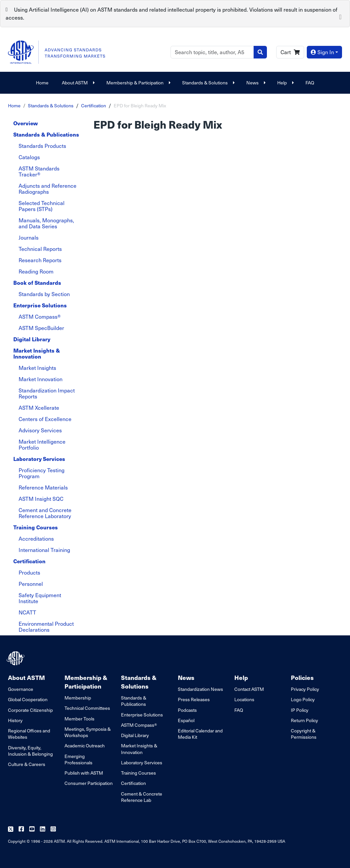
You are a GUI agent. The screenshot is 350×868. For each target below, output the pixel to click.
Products (29, 572)
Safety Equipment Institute (40, 598)
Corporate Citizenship (30, 710)
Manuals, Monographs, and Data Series (46, 223)
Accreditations (36, 539)
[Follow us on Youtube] (32, 829)
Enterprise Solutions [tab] (40, 305)
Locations (244, 699)
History (15, 720)
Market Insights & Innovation (139, 749)
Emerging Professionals (78, 759)
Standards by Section (44, 294)
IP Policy (300, 710)
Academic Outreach (85, 746)
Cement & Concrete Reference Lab (142, 797)
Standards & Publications (134, 701)
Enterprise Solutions (142, 715)
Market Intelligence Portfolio (42, 444)
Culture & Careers (27, 764)
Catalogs (29, 157)
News (255, 83)
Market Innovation (41, 379)
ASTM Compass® (40, 317)
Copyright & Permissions (304, 734)
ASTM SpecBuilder (41, 328)
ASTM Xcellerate (39, 408)
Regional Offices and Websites (29, 734)
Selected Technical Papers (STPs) (42, 206)
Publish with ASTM (84, 773)
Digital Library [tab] (32, 339)
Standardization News (200, 689)
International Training (44, 550)
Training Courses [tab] (36, 527)
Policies (302, 677)
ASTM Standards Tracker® (39, 171)
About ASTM (77, 83)
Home (42, 83)
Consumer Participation (89, 783)
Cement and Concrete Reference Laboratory (45, 513)
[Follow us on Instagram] (53, 829)
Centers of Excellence (45, 419)
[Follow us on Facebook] (21, 829)
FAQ (310, 83)
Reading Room (36, 271)
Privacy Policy (305, 689)
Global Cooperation (28, 699)
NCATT (27, 612)
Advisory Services (40, 430)
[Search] (212, 52)
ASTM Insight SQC (41, 499)
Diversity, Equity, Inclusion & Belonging (30, 751)
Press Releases (194, 699)
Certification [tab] (29, 561)
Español (186, 720)
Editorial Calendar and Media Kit (200, 734)
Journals (29, 237)
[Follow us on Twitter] (11, 829)
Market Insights (37, 368)
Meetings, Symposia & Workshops (88, 732)
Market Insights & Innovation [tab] (37, 353)
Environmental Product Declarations (46, 627)
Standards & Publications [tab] (46, 134)
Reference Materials (43, 487)
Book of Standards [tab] (37, 283)
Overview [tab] (26, 123)
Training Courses (138, 773)
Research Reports (40, 260)
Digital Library (135, 735)
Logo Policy (303, 699)
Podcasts (187, 710)
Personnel (31, 584)
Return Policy (304, 720)
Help (285, 83)
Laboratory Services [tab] (39, 459)
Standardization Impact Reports (47, 393)
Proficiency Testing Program (42, 473)
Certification (94, 106)
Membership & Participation (138, 83)
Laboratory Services (142, 762)
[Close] (340, 16)
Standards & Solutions (208, 83)
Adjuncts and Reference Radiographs (48, 189)
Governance (21, 689)
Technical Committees (87, 708)
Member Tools (79, 719)
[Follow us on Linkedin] (43, 829)
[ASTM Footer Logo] (16, 658)
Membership (78, 698)
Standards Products (42, 146)
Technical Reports (40, 249)
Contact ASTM (249, 689)
